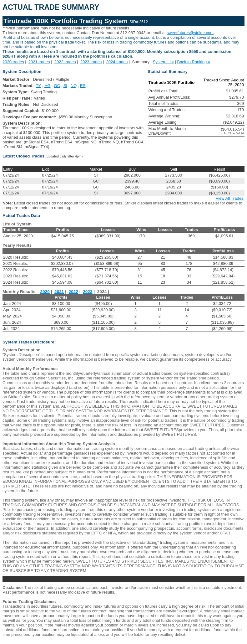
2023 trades (91, 62)
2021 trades (39, 62)
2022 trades (65, 62)
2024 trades (117, 62)
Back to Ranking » (194, 62)
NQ (74, 86)
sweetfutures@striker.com (190, 33)
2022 (73, 292)
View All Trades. (230, 198)
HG (48, 86)
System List (163, 62)
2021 (59, 292)
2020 (45, 292)
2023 (88, 292)
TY (38, 86)
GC (57, 86)
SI (65, 86)
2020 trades (13, 62)
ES (83, 86)
